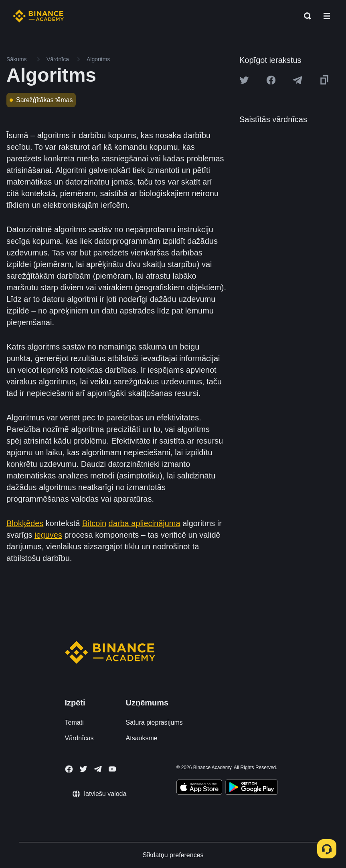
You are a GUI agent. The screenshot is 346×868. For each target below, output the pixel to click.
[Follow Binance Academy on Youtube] (112, 769)
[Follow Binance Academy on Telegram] (98, 769)
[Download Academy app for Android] (251, 788)
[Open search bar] (305, 16)
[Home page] (38, 16)
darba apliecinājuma (145, 523)
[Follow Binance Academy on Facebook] (69, 769)
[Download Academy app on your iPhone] (199, 788)
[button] (327, 16)
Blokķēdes (25, 523)
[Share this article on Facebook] (271, 80)
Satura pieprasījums (154, 722)
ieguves (48, 535)
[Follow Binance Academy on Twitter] (83, 769)
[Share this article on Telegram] (297, 80)
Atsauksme (142, 738)
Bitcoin (94, 523)
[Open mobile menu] (327, 16)
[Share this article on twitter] (244, 80)
